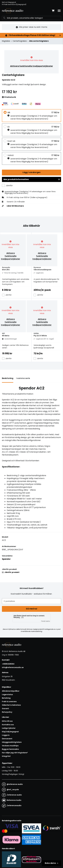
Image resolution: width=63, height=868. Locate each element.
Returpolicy (7, 712)
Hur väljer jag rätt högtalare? (15, 753)
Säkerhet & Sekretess (11, 705)
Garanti (5, 709)
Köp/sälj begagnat (10, 732)
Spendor (6, 559)
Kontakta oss (8, 725)
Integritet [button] (6, 756)
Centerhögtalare (20, 41)
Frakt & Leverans (9, 702)
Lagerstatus (7, 694)
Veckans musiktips (10, 746)
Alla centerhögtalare (39, 41)
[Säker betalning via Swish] (52, 828)
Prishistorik (9, 97)
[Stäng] (60, 35)
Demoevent (7, 739)
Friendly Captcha (46, 621)
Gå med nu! (32, 609)
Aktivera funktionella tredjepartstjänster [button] (31, 66)
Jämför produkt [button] (11, 572)
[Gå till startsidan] (13, 11)
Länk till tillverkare (15, 206)
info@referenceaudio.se (13, 667)
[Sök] (31, 18)
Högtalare (6, 41)
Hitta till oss (7, 721)
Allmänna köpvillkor (11, 691)
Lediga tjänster (9, 728)
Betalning (6, 698)
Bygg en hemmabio (10, 749)
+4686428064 (8, 664)
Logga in (6, 735)
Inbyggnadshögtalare (12, 742)
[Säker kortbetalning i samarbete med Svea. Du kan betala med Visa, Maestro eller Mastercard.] (11, 828)
